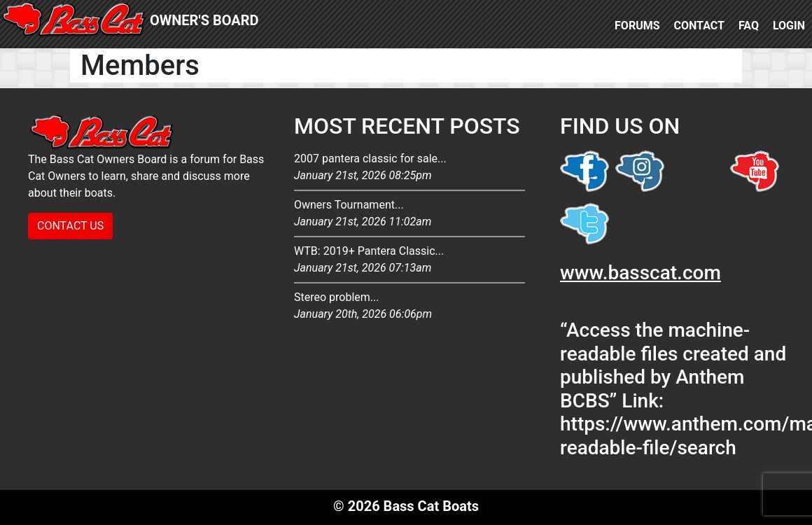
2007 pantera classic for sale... (409, 168)
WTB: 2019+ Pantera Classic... (409, 260)
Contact (699, 26)
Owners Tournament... (409, 214)
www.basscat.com (640, 273)
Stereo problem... (409, 307)
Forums (637, 26)
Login (789, 26)
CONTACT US (70, 226)
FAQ (749, 26)
